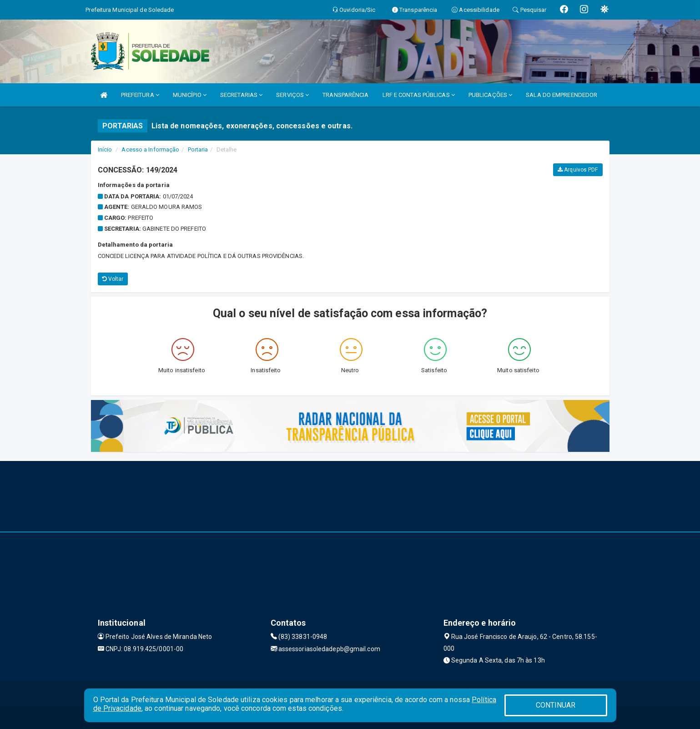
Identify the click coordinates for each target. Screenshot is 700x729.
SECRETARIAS (241, 95)
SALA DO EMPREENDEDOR (562, 95)
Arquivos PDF (578, 170)
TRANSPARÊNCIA (345, 95)
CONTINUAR (556, 705)
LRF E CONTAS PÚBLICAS (419, 95)
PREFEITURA (140, 95)
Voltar (113, 279)
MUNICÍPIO (190, 95)
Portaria (198, 149)
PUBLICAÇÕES (490, 95)
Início (105, 149)
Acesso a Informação (150, 149)
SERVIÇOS (292, 95)
